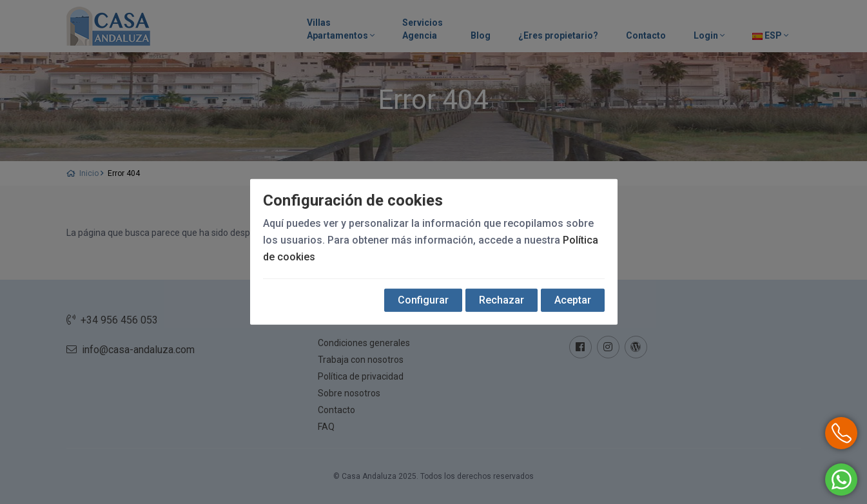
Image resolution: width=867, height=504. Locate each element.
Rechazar (502, 300)
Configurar (423, 300)
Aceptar (573, 300)
